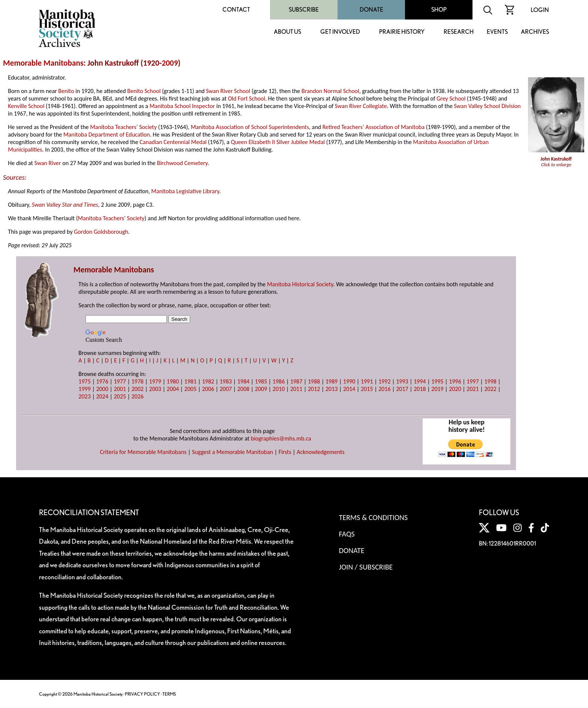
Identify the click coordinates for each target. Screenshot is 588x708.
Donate (371, 10)
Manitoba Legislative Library (185, 191)
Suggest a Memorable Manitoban (232, 452)
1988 (314, 381)
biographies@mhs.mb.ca (281, 438)
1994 (420, 381)
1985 (261, 381)
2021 (472, 389)
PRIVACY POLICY (142, 694)
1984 (243, 381)
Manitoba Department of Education (107, 135)
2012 (314, 389)
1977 (120, 381)
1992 (384, 381)
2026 (137, 396)
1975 (84, 381)
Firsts (285, 452)
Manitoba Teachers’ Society (123, 127)
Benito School (144, 91)
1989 (331, 381)
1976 (102, 381)
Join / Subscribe (366, 567)
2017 (402, 389)
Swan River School (228, 91)
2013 (331, 389)
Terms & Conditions (373, 517)
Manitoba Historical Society (300, 284)
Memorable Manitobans (43, 63)
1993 (402, 381)
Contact (236, 10)
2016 (384, 389)
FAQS (347, 534)
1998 (490, 381)
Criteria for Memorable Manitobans (143, 452)
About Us (287, 32)
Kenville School (26, 106)
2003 (155, 389)
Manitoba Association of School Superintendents (250, 127)
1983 (226, 381)
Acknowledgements (321, 452)
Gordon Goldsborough (101, 232)
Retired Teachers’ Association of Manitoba (373, 127)
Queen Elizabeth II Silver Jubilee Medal (278, 142)
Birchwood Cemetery (182, 163)
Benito (66, 91)
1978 (137, 381)
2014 (349, 389)
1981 (190, 381)
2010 (279, 389)
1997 (472, 381)
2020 (455, 389)
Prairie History (402, 32)
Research (459, 32)
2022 (490, 389)
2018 (420, 389)
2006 (208, 389)
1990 (349, 381)
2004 (173, 389)
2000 (102, 389)
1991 (367, 381)
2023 (84, 396)
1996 (455, 381)
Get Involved (340, 32)
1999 (84, 389)
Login (540, 10)
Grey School (451, 98)
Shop (439, 10)
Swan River (47, 163)
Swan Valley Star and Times (65, 205)
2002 (137, 389)
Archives (535, 32)
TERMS (169, 694)
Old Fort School (247, 98)
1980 (173, 381)
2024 (102, 396)
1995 (437, 381)
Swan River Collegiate (361, 106)
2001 (120, 389)
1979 (155, 381)
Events (497, 32)
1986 (279, 381)
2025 (120, 396)
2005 (190, 389)
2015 (367, 389)
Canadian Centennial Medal (173, 142)
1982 (208, 381)
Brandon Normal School (330, 91)
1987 (296, 381)
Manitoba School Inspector (182, 106)
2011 (296, 389)
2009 (170, 63)
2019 (437, 389)
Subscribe (304, 10)
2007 (226, 389)
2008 (243, 389)
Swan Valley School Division (487, 106)
